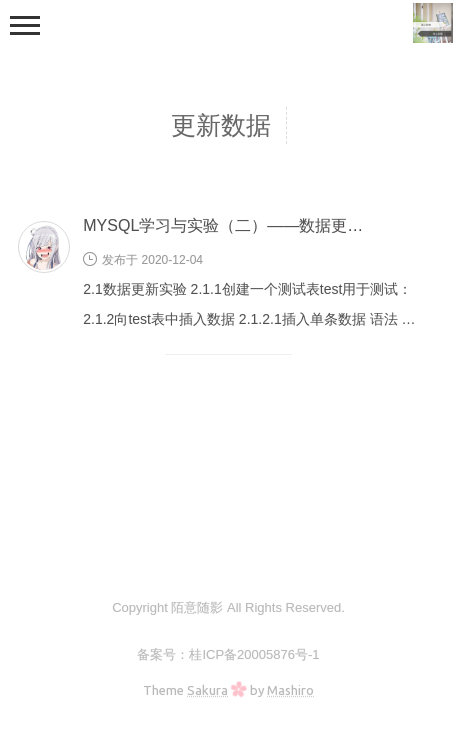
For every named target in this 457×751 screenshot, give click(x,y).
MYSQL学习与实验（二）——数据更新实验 (239, 225)
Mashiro (290, 690)
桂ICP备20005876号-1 (254, 654)
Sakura (207, 690)
